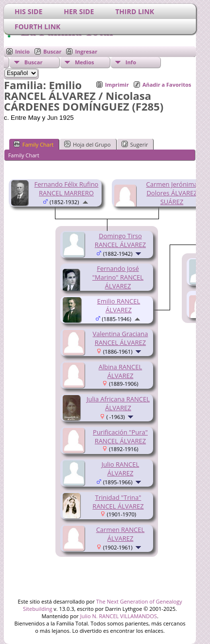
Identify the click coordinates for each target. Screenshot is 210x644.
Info (131, 62)
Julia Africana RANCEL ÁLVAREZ (118, 403)
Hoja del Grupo (87, 144)
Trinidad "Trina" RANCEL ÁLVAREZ (118, 502)
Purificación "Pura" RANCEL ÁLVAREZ (120, 436)
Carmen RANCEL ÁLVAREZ (121, 534)
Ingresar (86, 51)
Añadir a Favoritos (167, 85)
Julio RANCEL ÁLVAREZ (120, 469)
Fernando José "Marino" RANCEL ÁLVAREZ (118, 277)
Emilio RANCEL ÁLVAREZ (119, 305)
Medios (84, 62)
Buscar (52, 51)
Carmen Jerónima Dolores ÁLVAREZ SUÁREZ (172, 193)
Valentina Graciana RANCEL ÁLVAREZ (121, 338)
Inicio (22, 51)
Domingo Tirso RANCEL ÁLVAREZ (120, 240)
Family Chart (34, 144)
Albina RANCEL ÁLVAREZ (121, 371)
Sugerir (135, 144)
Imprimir (117, 85)
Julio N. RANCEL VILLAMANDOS (119, 616)
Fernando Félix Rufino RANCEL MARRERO (67, 189)
